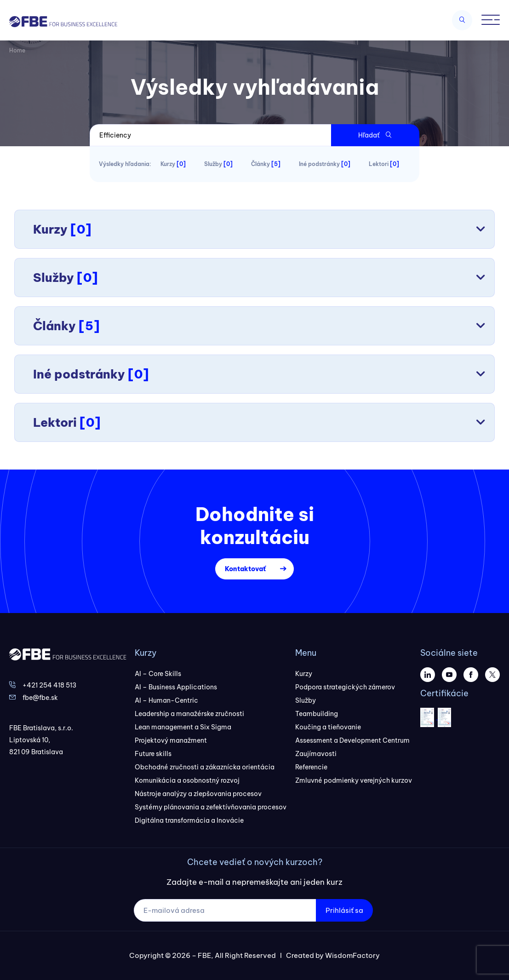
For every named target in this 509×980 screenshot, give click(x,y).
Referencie (311, 767)
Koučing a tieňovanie (328, 727)
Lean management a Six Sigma (183, 727)
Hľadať (375, 135)
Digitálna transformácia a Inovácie (189, 820)
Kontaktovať (245, 569)
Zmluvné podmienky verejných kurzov (354, 780)
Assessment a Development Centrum (352, 740)
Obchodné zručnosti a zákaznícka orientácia (205, 767)
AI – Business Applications (176, 687)
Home (17, 50)
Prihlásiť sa (344, 910)
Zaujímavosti (316, 754)
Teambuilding (317, 714)
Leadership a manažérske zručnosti (189, 714)
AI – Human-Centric (166, 700)
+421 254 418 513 (49, 685)
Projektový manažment (171, 740)
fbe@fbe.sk (40, 698)
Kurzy (304, 674)
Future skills (153, 754)
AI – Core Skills (158, 674)
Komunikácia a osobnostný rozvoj (187, 780)
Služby (306, 700)
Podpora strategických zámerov (345, 687)
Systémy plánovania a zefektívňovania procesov (211, 807)
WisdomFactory (352, 955)
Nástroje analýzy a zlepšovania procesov (198, 794)
